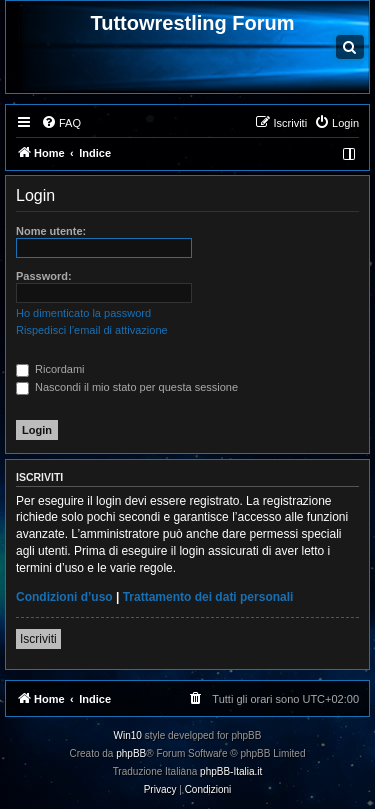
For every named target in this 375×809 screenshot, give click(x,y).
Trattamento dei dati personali (208, 597)
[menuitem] (61, 123)
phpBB (131, 753)
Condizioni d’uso (64, 597)
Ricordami (50, 369)
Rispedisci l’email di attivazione (92, 330)
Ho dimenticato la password (83, 313)
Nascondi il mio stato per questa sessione (127, 387)
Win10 (128, 735)
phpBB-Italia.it (231, 771)
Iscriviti (38, 639)
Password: (44, 276)
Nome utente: (51, 231)
